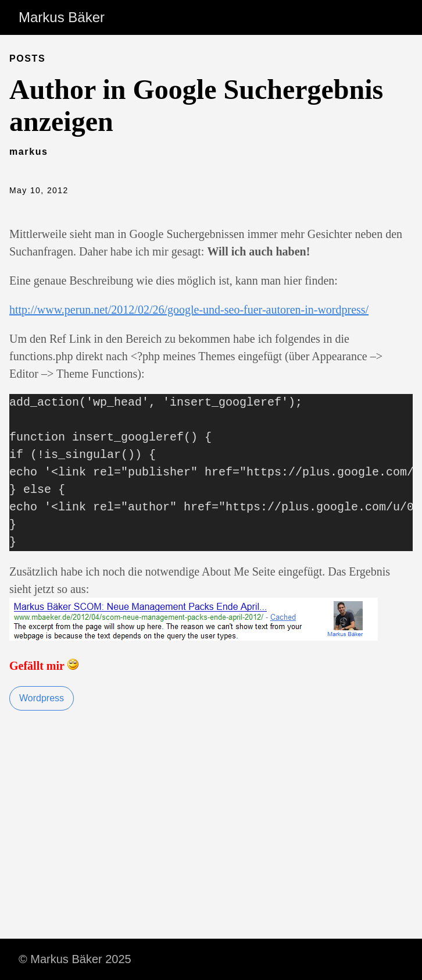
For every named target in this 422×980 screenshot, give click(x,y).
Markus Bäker (62, 17)
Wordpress (42, 698)
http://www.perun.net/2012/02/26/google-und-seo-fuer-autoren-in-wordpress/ (189, 310)
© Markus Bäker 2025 (75, 959)
